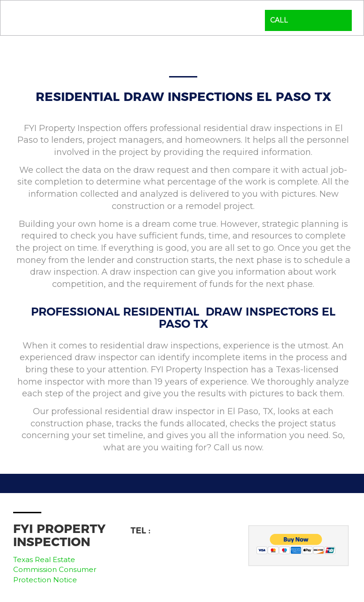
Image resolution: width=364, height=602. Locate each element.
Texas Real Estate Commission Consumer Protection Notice (55, 570)
